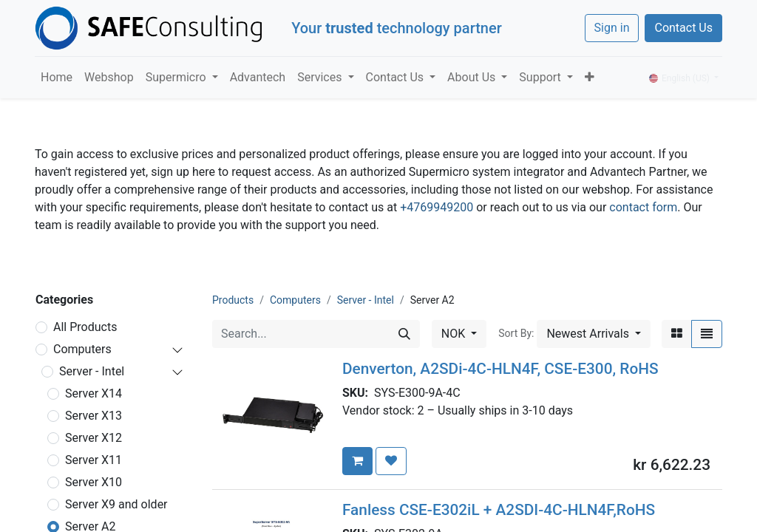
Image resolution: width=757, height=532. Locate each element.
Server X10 (94, 482)
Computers (82, 349)
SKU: (358, 393)
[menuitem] (57, 78)
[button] (590, 78)
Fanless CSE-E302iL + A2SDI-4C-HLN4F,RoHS (499, 510)
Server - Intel (92, 371)
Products (233, 300)
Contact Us (683, 28)
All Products (85, 327)
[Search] (404, 334)
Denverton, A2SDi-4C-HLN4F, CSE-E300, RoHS (500, 369)
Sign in (612, 28)
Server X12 (94, 438)
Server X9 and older (116, 504)
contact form (643, 207)
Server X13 (94, 416)
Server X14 (94, 393)
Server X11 (94, 460)
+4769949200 (437, 207)
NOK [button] (455, 334)
